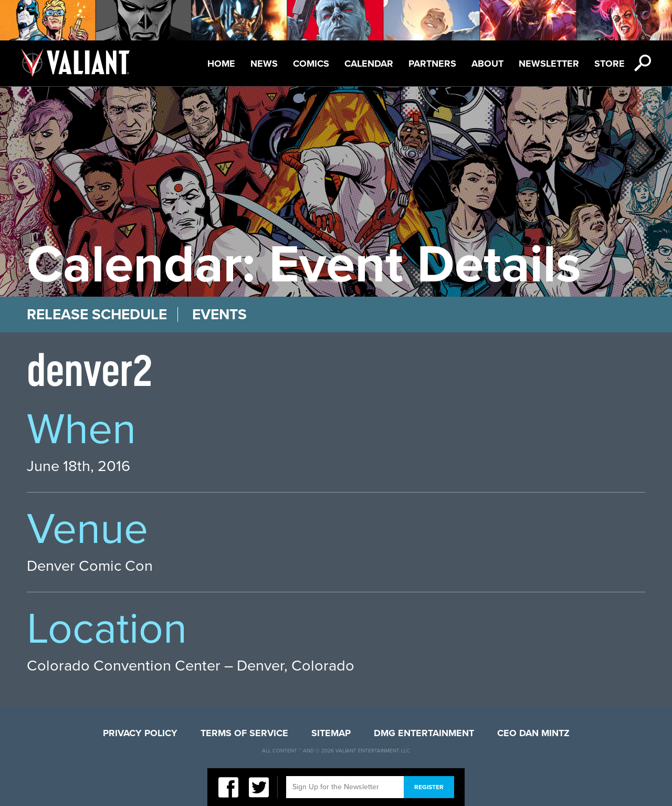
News (264, 64)
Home (221, 64)
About (487, 64)
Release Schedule (97, 315)
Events (219, 315)
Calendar (369, 64)
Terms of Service (244, 733)
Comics (311, 64)
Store (610, 64)
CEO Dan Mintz (533, 733)
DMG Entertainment (424, 733)
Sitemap (331, 733)
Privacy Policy (140, 733)
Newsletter (549, 64)
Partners (432, 64)
